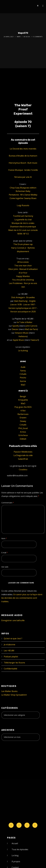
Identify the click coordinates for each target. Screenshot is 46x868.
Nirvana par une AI (23, 177)
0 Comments (38, 37)
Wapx (19, 37)
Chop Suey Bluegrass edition (23, 188)
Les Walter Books (9, 691)
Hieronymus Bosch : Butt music (23, 163)
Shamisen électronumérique (23, 227)
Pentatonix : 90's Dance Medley (23, 195)
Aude (23, 367)
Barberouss (23, 414)
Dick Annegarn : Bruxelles (23, 297)
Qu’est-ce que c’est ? (13, 638)
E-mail (5, 553)
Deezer (15, 329)
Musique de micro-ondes (23, 223)
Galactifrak (23, 459)
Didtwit (23, 439)
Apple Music (18, 340)
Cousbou (23, 469)
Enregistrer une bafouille (13, 620)
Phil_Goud (23, 428)
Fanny (23, 371)
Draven (23, 418)
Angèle (32, 301)
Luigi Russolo (23, 205)
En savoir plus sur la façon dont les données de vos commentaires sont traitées (22, 598)
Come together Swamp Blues (23, 198)
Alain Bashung (21, 301)
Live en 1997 (29, 305)
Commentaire (8, 503)
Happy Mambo (23, 276)
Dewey (23, 421)
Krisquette (23, 400)
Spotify (16, 326)
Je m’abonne (10, 645)
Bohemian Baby (23, 191)
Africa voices (23, 262)
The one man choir (23, 266)
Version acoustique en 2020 (23, 312)
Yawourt (35, 340)
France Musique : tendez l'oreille (23, 170)
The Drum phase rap (23, 244)
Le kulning (23, 351)
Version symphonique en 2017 (22, 308)
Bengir (23, 396)
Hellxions (23, 336)
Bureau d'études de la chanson (23, 156)
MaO (23, 385)
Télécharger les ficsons (14, 663)
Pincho (23, 378)
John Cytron (31, 326)
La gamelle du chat (23, 220)
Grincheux (23, 435)
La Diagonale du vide (23, 455)
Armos (23, 432)
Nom (4, 538)
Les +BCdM (9, 651)
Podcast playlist (11, 657)
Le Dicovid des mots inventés (23, 149)
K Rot (23, 411)
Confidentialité (10, 669)
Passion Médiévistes (23, 452)
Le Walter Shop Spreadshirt (14, 695)
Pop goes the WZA (23, 407)
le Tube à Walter (25, 322)
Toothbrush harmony (23, 216)
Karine (23, 381)
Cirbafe (23, 374)
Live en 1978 (16, 305)
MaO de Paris (31, 329)
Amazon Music (22, 333)
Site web (5, 567)
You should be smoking (23, 280)
